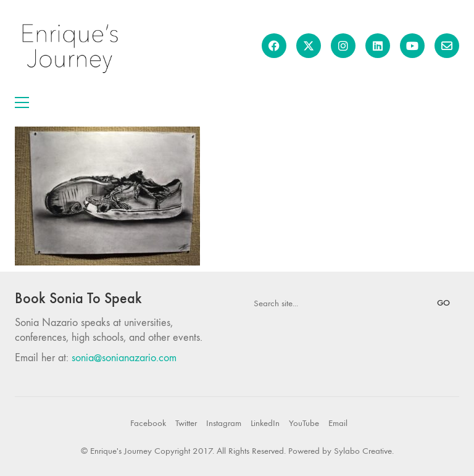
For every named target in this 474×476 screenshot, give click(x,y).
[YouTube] (304, 424)
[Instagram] (224, 424)
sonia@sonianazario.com (124, 358)
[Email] (338, 424)
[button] (22, 102)
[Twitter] (186, 424)
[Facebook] (148, 424)
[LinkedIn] (265, 424)
